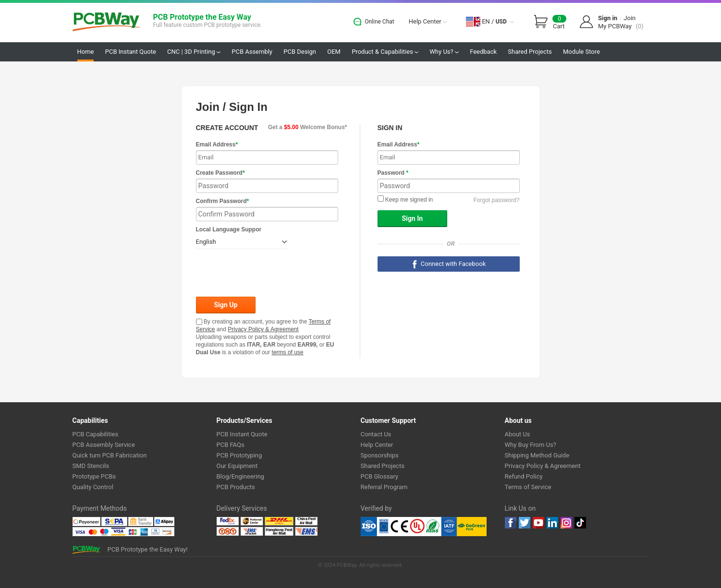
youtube (538, 523)
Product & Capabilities (385, 52)
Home (86, 52)
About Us (518, 434)
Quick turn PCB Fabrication (110, 455)
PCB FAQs (231, 445)
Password (393, 173)
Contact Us (376, 434)
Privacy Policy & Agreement (263, 329)
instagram (566, 523)
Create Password (220, 173)
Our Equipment (237, 466)
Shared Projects (530, 52)
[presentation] (269, 274)
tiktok (580, 523)
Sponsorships (380, 455)
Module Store (581, 52)
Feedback (483, 52)
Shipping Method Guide (537, 455)
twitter (525, 523)
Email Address (217, 144)
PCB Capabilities (96, 434)
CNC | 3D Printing (194, 52)
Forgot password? (496, 200)
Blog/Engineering (240, 476)
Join (629, 18)
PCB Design (300, 52)
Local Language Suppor (229, 229)
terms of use (288, 352)
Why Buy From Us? (531, 445)
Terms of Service (528, 487)
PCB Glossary (380, 476)
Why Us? (444, 52)
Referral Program (384, 487)
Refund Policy (524, 476)
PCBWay (106, 22)
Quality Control (93, 487)
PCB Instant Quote (131, 52)
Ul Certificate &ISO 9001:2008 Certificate (409, 527)
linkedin (552, 523)
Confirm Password (223, 201)
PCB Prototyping (239, 455)
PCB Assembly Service (104, 445)
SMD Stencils (91, 466)
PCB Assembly (252, 52)
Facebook (511, 523)
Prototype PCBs (94, 476)
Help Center (428, 21)
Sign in (608, 18)
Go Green (472, 527)
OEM (334, 52)
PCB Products (236, 487)
